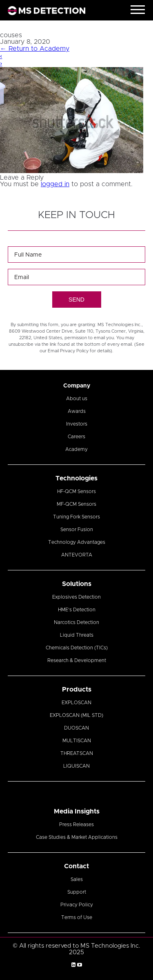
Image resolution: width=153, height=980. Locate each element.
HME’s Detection (77, 610)
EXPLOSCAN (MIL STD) (76, 715)
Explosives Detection (76, 597)
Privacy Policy (77, 905)
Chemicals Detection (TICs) (77, 648)
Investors (77, 424)
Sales (77, 879)
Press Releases (76, 825)
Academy (76, 449)
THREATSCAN (77, 753)
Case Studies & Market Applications (77, 837)
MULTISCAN (77, 741)
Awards (77, 411)
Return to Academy (35, 49)
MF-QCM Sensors (76, 504)
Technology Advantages (77, 542)
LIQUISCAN (76, 766)
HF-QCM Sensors (76, 491)
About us (77, 399)
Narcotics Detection (76, 622)
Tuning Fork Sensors (76, 517)
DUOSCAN (76, 728)
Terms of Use (77, 917)
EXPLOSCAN (76, 703)
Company (77, 386)
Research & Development (77, 660)
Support (77, 892)
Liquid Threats (77, 635)
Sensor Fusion (77, 529)
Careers (76, 437)
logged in (55, 184)
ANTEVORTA (77, 555)
